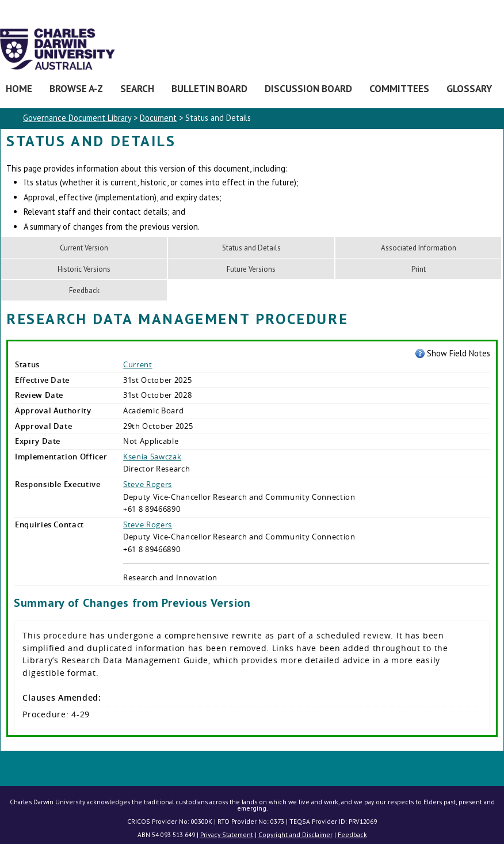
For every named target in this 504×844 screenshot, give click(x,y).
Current (138, 364)
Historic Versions (84, 269)
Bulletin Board (209, 88)
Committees (399, 88)
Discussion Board (308, 88)
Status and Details (251, 248)
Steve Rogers (148, 484)
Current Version (84, 248)
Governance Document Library (77, 118)
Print (419, 269)
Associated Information (419, 248)
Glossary (469, 88)
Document (158, 118)
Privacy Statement (227, 835)
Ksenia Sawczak (152, 457)
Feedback (84, 290)
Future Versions (251, 269)
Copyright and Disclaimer (295, 835)
